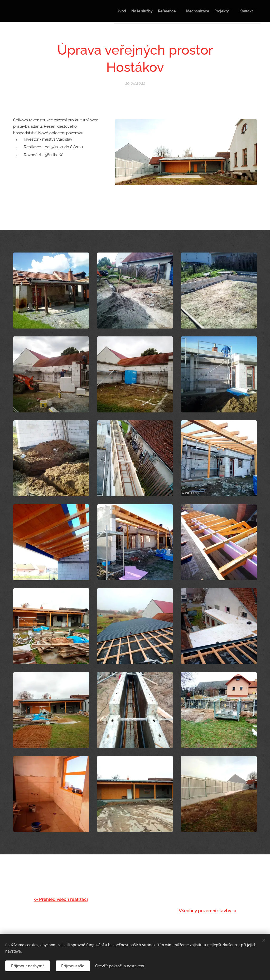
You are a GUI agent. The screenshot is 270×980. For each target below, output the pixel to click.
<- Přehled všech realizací (61, 899)
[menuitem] (197, 11)
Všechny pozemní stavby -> (208, 910)
